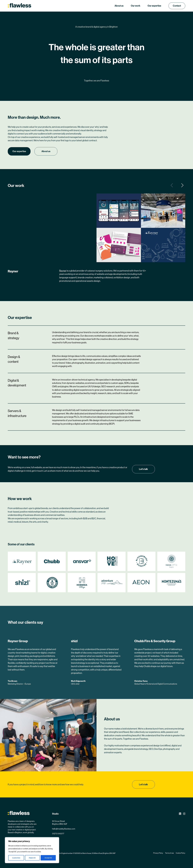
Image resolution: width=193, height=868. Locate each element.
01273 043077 (58, 834)
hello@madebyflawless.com (64, 829)
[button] (182, 185)
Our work (136, 6)
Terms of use (169, 853)
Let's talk (143, 469)
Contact (177, 6)
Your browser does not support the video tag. (52, 216)
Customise (16, 858)
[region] (32, 850)
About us (119, 6)
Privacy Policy (158, 853)
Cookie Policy (181, 853)
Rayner (63, 271)
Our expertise (154, 6)
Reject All (32, 858)
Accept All (48, 858)
